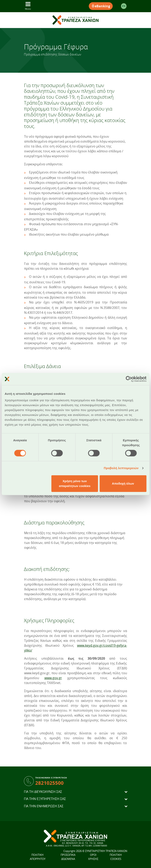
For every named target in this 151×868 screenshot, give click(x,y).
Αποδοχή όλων (123, 483)
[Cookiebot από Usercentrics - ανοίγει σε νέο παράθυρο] (129, 379)
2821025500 (49, 783)
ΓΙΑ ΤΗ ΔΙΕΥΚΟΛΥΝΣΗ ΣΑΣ (43, 792)
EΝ (124, 6)
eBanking (101, 6)
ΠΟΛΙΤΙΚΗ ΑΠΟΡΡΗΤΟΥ (38, 857)
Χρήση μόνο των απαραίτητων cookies (75, 483)
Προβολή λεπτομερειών (121, 468)
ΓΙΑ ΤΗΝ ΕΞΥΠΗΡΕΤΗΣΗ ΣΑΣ (45, 799)
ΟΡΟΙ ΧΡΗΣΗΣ (93, 857)
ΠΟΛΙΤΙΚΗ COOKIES (116, 857)
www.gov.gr (53, 678)
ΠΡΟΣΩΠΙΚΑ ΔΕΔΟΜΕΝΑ (68, 857)
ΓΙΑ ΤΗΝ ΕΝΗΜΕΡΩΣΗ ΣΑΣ (44, 806)
